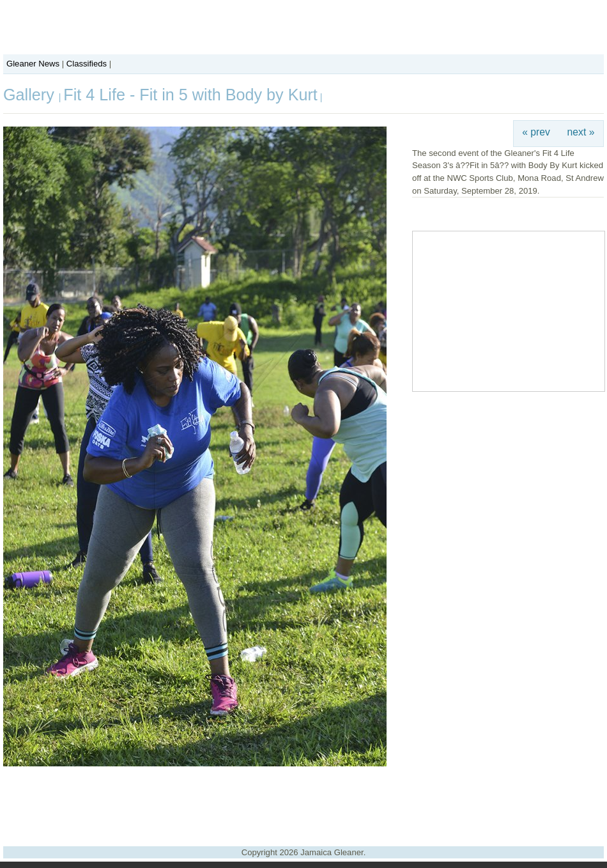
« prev (536, 132)
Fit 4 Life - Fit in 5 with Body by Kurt (190, 95)
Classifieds (87, 64)
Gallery (31, 95)
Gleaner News (33, 64)
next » (581, 132)
